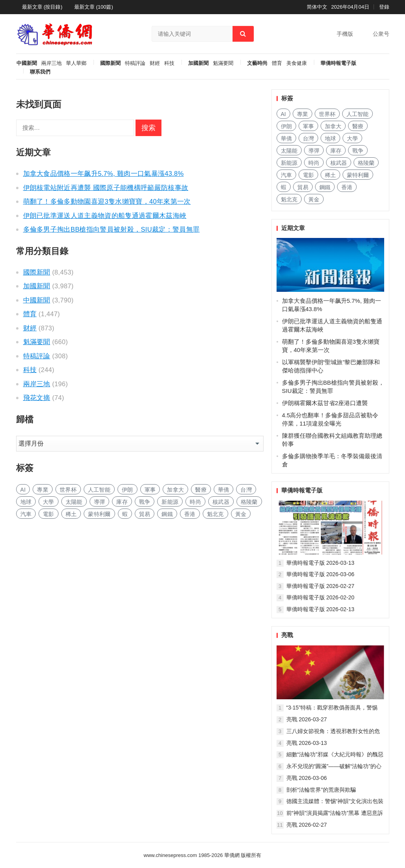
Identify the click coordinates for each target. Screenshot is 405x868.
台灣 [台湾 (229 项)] (246, 490)
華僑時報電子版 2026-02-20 (321, 597)
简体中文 (317, 7)
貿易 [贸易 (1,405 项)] (145, 514)
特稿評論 (135, 63)
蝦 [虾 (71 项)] (125, 514)
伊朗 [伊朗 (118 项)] (127, 490)
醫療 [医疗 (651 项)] (201, 490)
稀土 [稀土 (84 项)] (71, 514)
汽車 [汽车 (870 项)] (26, 514)
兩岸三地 (51, 63)
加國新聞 (198, 63)
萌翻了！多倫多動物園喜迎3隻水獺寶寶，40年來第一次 (107, 201)
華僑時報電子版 (338, 63)
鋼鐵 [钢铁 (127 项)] (167, 514)
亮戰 (287, 635)
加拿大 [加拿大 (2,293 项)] (175, 490)
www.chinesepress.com (170, 855)
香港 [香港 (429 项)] (190, 514)
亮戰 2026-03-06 (307, 778)
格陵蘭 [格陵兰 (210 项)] (249, 502)
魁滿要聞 (223, 63)
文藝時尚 (257, 63)
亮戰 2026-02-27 (307, 825)
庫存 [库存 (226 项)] (122, 502)
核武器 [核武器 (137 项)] (221, 502)
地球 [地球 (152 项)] (26, 502)
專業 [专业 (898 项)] (43, 490)
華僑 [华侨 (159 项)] (224, 490)
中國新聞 (27, 63)
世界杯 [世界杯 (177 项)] (68, 490)
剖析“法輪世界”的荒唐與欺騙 (321, 790)
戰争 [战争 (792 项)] (145, 502)
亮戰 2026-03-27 (307, 719)
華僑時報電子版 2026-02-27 (321, 586)
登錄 (384, 7)
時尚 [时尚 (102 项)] (195, 502)
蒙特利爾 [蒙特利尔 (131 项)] (99, 514)
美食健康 (297, 63)
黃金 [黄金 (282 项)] (241, 514)
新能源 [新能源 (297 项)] (170, 502)
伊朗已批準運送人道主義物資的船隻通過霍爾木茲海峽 (105, 216)
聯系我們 (40, 72)
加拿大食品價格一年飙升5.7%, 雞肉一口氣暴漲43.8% (104, 173)
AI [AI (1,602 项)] (23, 490)
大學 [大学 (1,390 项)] (49, 502)
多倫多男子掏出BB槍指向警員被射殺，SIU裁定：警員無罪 (112, 229)
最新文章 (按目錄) (42, 7)
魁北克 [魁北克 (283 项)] (215, 514)
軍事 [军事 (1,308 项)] (150, 490)
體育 (277, 63)
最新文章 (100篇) (94, 7)
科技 (169, 63)
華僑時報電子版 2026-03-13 (321, 563)
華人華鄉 (76, 63)
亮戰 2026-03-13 (307, 743)
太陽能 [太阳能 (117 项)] (74, 502)
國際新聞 (110, 63)
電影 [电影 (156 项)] (49, 514)
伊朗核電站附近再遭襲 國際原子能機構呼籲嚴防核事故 (106, 188)
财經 (155, 63)
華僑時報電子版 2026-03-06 (321, 574)
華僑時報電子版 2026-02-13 (321, 609)
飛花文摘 (37, 398)
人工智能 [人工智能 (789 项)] (99, 490)
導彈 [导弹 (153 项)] (100, 502)
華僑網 (231, 855)
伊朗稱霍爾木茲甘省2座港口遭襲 (325, 403)
